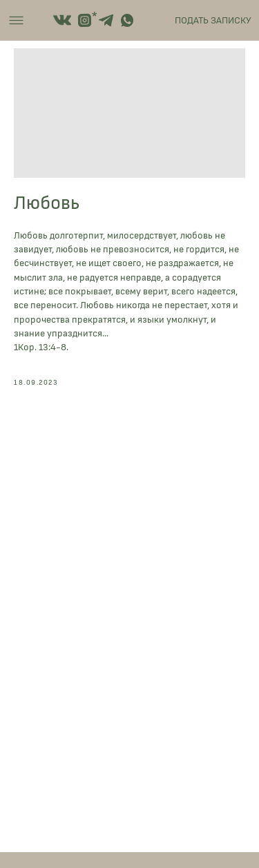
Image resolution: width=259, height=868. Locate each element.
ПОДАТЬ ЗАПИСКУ (213, 20)
